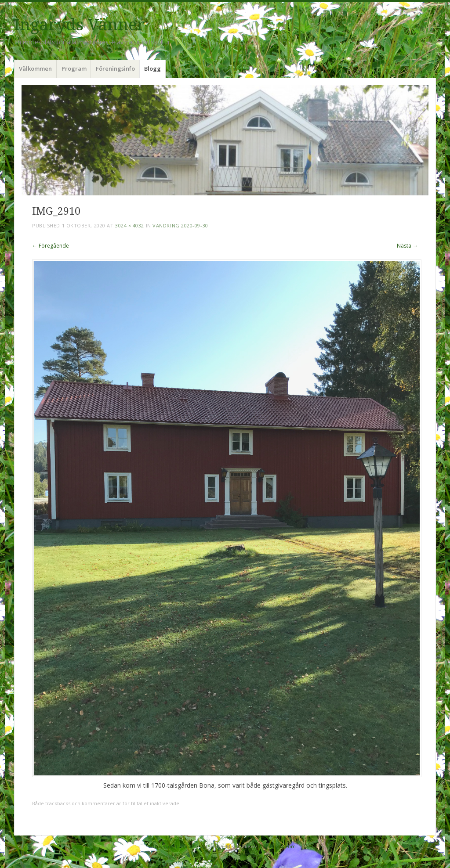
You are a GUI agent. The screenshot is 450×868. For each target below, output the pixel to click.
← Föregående (51, 246)
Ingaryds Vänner (80, 25)
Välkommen (35, 68)
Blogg (152, 68)
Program (74, 68)
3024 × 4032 (130, 225)
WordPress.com (277, 846)
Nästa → (407, 246)
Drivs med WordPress (178, 846)
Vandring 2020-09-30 (180, 225)
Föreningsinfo (115, 68)
